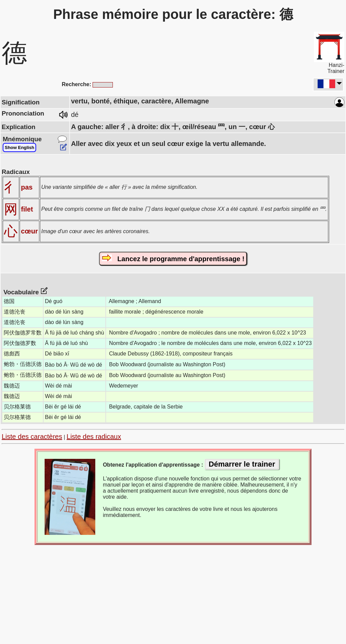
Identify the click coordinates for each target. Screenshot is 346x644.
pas (27, 187)
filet (27, 209)
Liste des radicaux (94, 437)
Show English (19, 147)
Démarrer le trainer (242, 464)
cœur (29, 231)
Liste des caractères (32, 437)
